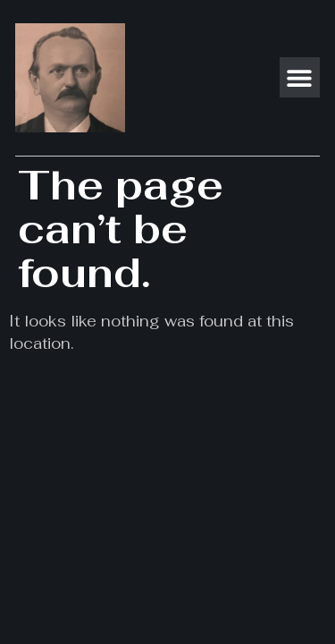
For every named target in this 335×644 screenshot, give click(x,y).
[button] (300, 77)
